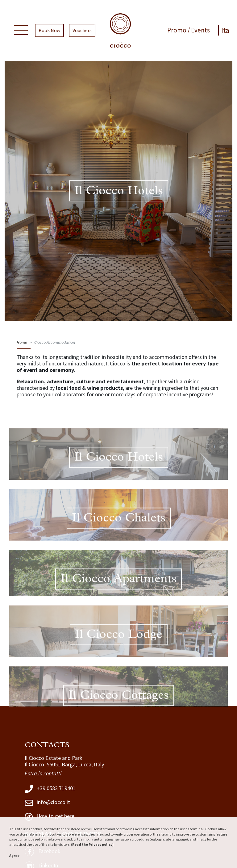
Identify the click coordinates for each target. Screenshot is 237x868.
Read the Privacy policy (92, 844)
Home (22, 343)
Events (201, 31)
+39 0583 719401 (50, 790)
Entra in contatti (43, 774)
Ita (225, 31)
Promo (178, 31)
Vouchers (82, 31)
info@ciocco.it (47, 804)
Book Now (49, 31)
